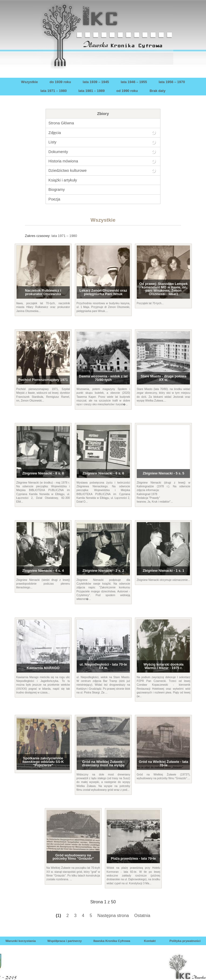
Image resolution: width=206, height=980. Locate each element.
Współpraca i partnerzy (64, 941)
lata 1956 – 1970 (172, 82)
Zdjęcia (55, 133)
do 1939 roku (60, 82)
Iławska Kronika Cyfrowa (112, 941)
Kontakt (150, 941)
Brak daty (158, 91)
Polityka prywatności (185, 941)
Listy (53, 142)
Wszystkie (30, 82)
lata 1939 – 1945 (96, 82)
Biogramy (57, 190)
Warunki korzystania (21, 941)
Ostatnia (142, 916)
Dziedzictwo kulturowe (68, 170)
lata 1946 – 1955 (134, 82)
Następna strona (113, 916)
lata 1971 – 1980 (54, 91)
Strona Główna (61, 123)
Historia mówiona (63, 161)
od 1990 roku (127, 91)
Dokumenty (58, 152)
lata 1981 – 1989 (91, 91)
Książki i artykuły (63, 180)
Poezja (54, 199)
